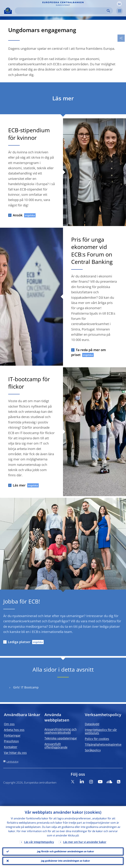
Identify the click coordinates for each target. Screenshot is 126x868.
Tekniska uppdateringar (61, 738)
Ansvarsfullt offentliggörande (56, 746)
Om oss (9, 724)
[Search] (61, 11)
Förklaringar (12, 735)
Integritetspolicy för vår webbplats (101, 731)
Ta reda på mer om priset (89, 352)
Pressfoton (11, 741)
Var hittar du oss (15, 753)
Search (108, 11)
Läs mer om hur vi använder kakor (85, 842)
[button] (119, 4)
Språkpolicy (93, 750)
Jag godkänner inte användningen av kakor (65, 861)
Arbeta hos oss (14, 730)
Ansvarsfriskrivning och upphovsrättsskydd (61, 731)
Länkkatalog (12, 762)
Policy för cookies (97, 739)
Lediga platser (19, 642)
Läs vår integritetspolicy (39, 842)
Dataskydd (92, 724)
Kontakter (11, 747)
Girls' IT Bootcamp (26, 687)
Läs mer (19, 485)
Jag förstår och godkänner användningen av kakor (66, 851)
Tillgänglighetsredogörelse (103, 744)
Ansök (18, 215)
